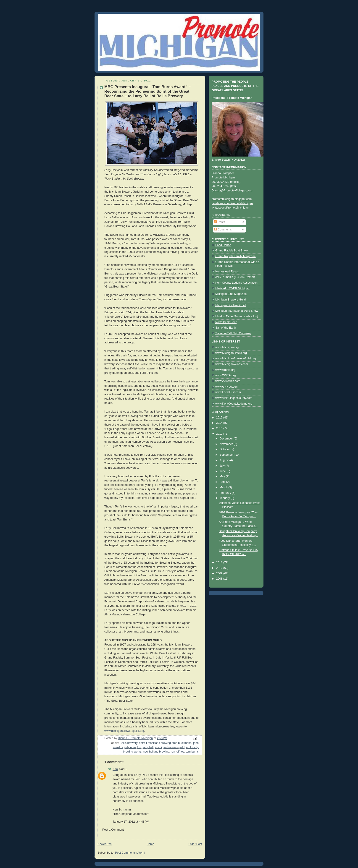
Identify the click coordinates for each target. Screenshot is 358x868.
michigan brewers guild (170, 747)
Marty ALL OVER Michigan (232, 288)
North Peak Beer (226, 322)
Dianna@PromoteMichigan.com (232, 191)
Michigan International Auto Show (237, 311)
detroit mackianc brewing (155, 743)
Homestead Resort (227, 272)
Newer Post (105, 844)
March (224, 487)
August (225, 460)
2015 (220, 418)
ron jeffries (178, 752)
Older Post (195, 844)
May (223, 476)
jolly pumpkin (133, 747)
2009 (220, 573)
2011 (220, 562)
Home (150, 844)
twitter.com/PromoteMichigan (230, 208)
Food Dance (223, 245)
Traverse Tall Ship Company (233, 333)
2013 (220, 428)
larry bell (148, 747)
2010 (220, 568)
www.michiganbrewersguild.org (124, 731)
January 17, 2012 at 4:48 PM (131, 822)
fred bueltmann (182, 743)
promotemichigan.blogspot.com (232, 199)
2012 (220, 434)
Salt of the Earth (226, 328)
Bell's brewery (128, 743)
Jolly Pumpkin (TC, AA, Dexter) (235, 277)
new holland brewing (156, 752)
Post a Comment (113, 830)
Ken (115, 769)
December (227, 439)
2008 (220, 579)
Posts (220, 222)
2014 (220, 423)
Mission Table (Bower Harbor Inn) (237, 316)
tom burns (192, 752)
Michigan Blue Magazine (231, 294)
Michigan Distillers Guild (231, 305)
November (227, 444)
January (225, 498)
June (223, 471)
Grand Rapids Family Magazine (236, 256)
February (226, 493)
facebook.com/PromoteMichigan (232, 203)
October (225, 449)
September (227, 455)
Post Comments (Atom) (130, 853)
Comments (223, 230)
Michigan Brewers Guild (230, 300)
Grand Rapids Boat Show (232, 251)
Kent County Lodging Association (236, 283)
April (223, 482)
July (223, 466)
